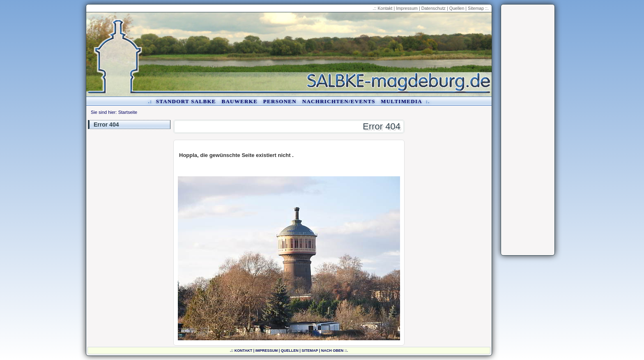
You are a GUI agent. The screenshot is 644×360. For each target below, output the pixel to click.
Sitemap (476, 8)
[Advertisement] (528, 130)
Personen (280, 101)
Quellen (457, 8)
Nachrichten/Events (339, 101)
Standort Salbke (186, 101)
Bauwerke (239, 101)
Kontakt (385, 8)
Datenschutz (434, 8)
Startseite (128, 112)
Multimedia (401, 101)
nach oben (332, 351)
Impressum (407, 8)
